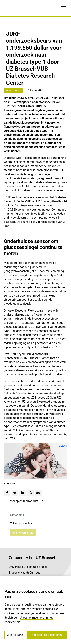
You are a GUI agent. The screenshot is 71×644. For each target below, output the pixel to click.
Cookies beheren (15, 635)
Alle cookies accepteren (47, 635)
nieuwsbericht (13, 90)
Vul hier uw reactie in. (22, 523)
